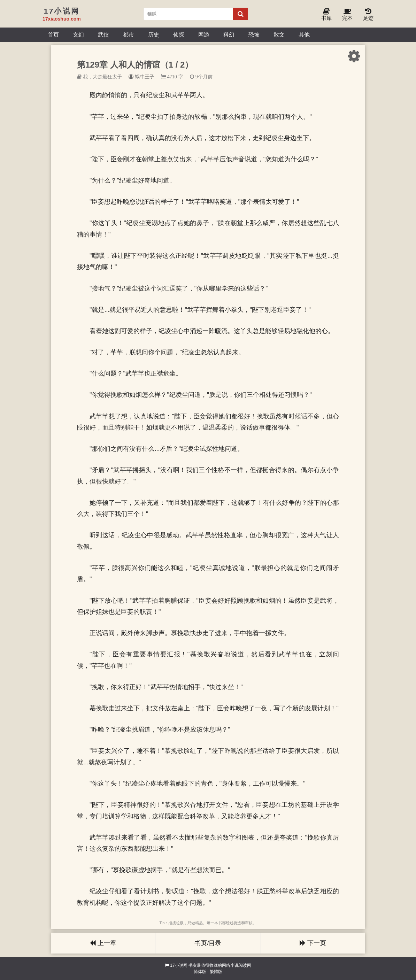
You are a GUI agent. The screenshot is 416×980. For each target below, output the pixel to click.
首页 (53, 34)
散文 (279, 34)
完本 (347, 15)
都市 (129, 34)
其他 (304, 34)
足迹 (368, 15)
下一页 (313, 943)
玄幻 (78, 34)
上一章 (103, 943)
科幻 (229, 34)
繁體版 (216, 972)
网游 (204, 34)
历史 (154, 34)
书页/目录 (208, 943)
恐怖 (254, 34)
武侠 (103, 34)
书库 (326, 15)
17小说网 (179, 965)
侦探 (179, 34)
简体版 (200, 972)
